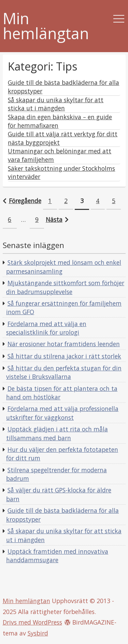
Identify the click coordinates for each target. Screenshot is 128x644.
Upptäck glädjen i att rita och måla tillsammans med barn (57, 433)
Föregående (25, 201)
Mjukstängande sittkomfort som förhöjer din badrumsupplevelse (65, 287)
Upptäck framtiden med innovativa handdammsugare (57, 556)
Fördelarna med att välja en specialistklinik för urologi (46, 328)
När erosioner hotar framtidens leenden (64, 344)
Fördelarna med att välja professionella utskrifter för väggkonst (62, 413)
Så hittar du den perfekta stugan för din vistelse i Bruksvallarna (64, 372)
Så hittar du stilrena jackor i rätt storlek (64, 356)
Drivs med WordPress (32, 622)
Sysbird (38, 633)
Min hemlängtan (46, 26)
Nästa (54, 219)
